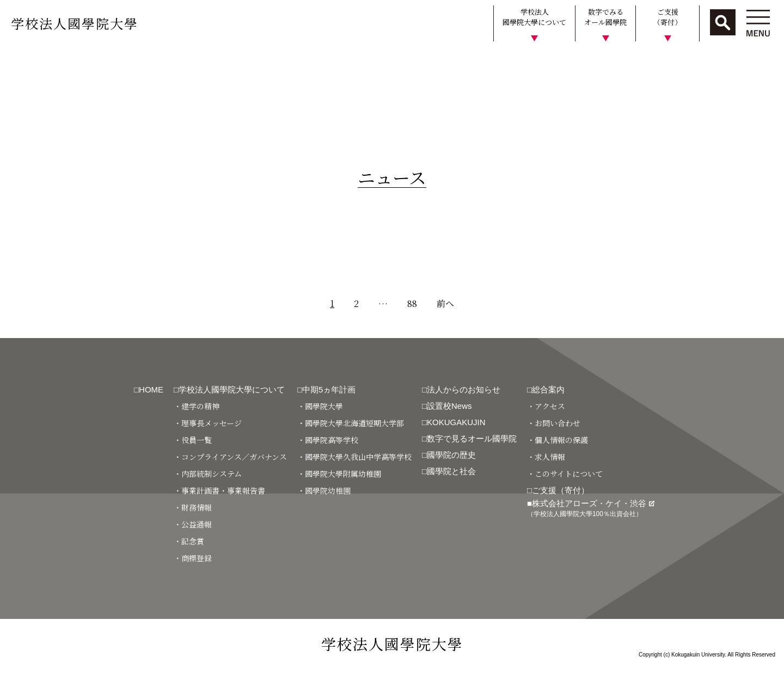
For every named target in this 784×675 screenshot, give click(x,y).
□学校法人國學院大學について (229, 389)
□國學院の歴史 (449, 455)
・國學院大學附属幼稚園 (339, 474)
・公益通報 (193, 524)
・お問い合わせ (554, 423)
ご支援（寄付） (667, 17)
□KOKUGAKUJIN (454, 422)
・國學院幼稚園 (324, 490)
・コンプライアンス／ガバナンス (230, 457)
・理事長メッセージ (208, 423)
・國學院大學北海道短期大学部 (351, 423)
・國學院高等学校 (328, 440)
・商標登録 (193, 558)
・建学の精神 (197, 406)
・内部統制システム (208, 474)
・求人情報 (546, 457)
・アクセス (546, 406)
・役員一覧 (193, 440)
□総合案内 (546, 389)
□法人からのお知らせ (461, 389)
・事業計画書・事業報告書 (219, 490)
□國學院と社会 (449, 471)
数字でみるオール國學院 (605, 17)
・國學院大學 (320, 406)
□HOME (149, 389)
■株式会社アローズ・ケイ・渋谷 (591, 508)
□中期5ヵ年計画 (326, 389)
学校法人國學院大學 (75, 23)
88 (412, 303)
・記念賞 (189, 541)
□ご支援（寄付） (558, 490)
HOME (18, 62)
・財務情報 (193, 507)
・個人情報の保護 (558, 440)
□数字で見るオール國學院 (469, 438)
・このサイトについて (565, 474)
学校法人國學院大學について (534, 17)
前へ (445, 303)
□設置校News (447, 406)
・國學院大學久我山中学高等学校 (354, 457)
